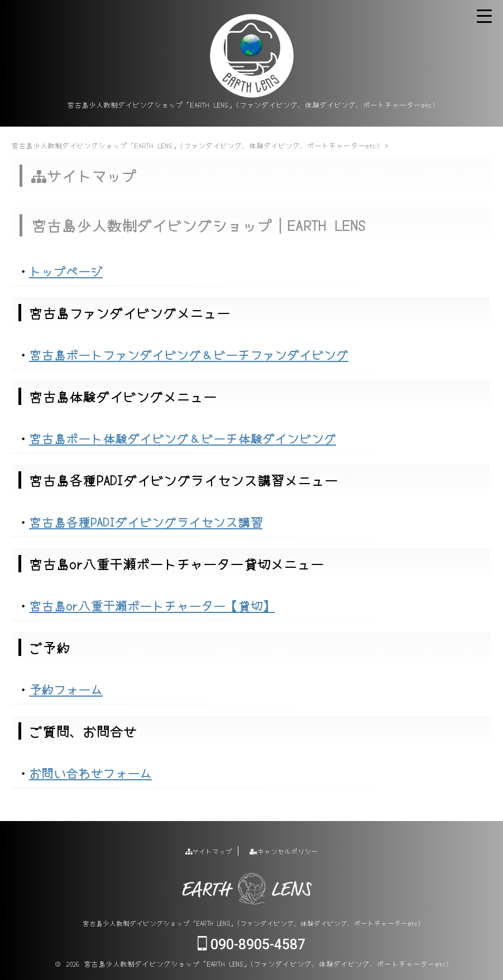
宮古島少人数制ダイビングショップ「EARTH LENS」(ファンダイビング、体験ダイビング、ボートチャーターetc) (252, 923)
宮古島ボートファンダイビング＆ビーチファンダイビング (189, 354)
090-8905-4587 (251, 945)
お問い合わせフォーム (90, 773)
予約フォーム (66, 689)
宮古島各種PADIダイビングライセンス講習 (146, 522)
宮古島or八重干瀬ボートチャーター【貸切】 (152, 605)
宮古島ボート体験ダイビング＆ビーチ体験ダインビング (183, 438)
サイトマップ (209, 851)
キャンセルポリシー (284, 851)
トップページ (66, 271)
